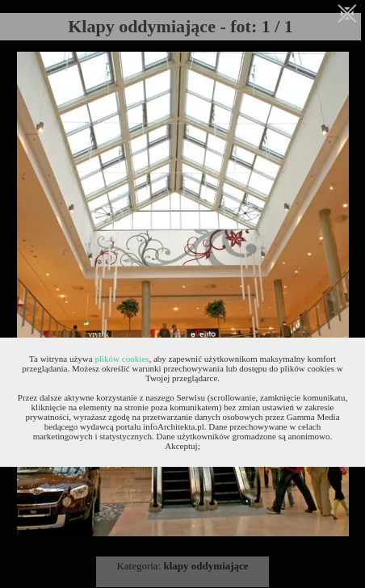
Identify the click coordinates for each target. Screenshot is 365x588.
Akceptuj (181, 446)
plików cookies (122, 359)
